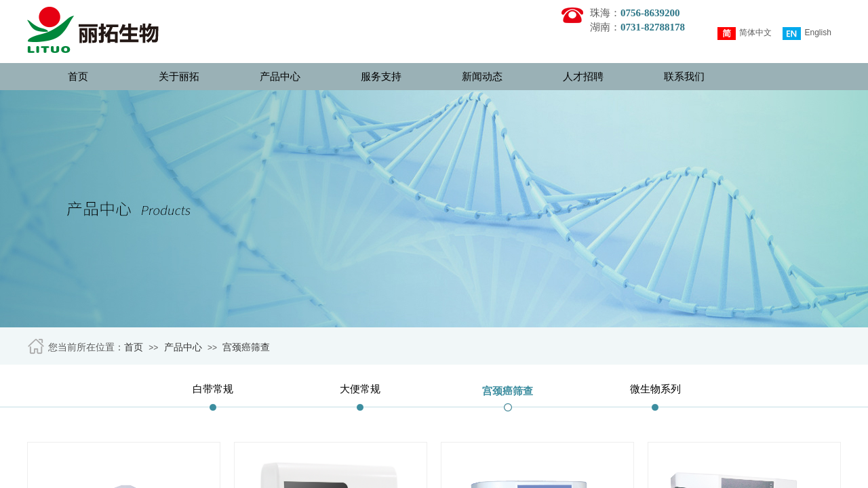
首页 (78, 77)
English (807, 34)
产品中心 (280, 77)
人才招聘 (583, 77)
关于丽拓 (179, 77)
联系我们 (684, 77)
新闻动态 (482, 77)
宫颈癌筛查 (246, 347)
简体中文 (745, 34)
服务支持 (381, 77)
